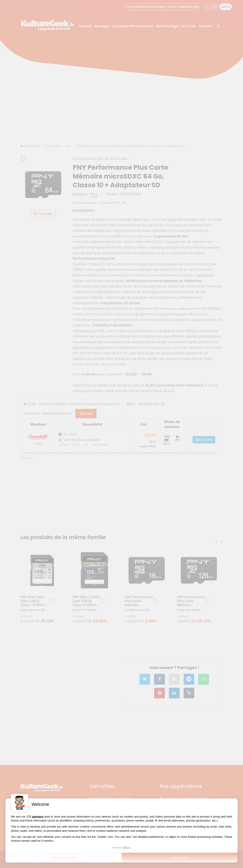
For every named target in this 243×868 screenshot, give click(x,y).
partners (38, 817)
